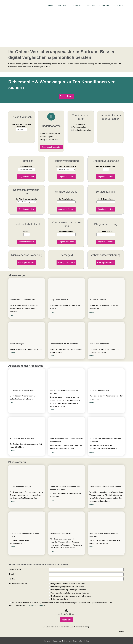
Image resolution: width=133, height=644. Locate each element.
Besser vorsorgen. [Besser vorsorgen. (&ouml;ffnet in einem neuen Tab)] (17, 335)
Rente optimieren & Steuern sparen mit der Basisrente (70, 587)
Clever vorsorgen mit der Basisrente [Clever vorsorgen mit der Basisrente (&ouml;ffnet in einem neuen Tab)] (64, 335)
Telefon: (12, 570)
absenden (66, 610)
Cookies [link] (86, 631)
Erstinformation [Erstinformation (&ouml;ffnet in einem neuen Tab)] (67, 631)
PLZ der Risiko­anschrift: (106, 161)
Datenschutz (57, 631)
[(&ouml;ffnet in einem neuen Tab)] (27, 279)
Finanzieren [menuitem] (104, 5)
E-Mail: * (12, 565)
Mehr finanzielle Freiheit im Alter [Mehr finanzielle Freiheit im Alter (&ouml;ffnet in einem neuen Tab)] (23, 291)
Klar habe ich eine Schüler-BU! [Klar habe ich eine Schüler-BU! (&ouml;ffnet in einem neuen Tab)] (22, 430)
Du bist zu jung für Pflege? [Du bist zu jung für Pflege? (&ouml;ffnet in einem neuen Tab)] (20, 478)
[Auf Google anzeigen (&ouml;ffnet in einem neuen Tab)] (69, 639)
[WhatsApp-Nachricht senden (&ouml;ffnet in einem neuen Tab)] (64, 639)
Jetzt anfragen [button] (67, 95)
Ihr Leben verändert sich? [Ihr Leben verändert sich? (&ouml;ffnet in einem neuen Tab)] (100, 382)
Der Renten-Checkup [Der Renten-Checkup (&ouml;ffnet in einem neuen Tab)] (98, 291)
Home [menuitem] (50, 5)
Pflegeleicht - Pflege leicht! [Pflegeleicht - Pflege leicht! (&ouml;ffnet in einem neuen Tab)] (60, 525)
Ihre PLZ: (27, 221)
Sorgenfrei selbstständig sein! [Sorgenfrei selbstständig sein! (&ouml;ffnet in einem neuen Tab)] (22, 382)
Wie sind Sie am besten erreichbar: (22, 121)
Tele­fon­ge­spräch (79, 126)
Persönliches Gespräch (82, 129)
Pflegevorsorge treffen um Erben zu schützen (67, 575)
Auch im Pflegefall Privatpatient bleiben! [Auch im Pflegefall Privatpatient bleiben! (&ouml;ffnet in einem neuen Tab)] (105, 478)
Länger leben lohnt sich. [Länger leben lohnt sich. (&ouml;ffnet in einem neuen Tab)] (59, 291)
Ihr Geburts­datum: (66, 189)
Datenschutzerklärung (36, 597)
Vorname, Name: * (16, 561)
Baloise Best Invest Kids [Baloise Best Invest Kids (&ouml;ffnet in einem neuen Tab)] (99, 335)
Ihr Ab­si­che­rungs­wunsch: (66, 161)
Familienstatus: (27, 161)
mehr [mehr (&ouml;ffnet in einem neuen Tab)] (13, 306)
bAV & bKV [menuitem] (63, 5)
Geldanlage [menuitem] (90, 5)
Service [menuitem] (118, 5)
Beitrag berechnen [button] (26, 254)
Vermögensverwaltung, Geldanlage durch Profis (68, 581)
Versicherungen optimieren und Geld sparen (66, 578)
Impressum (48, 631)
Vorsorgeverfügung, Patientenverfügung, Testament (69, 584)
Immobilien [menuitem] (76, 5)
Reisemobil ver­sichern (58, 590)
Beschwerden (78, 631)
